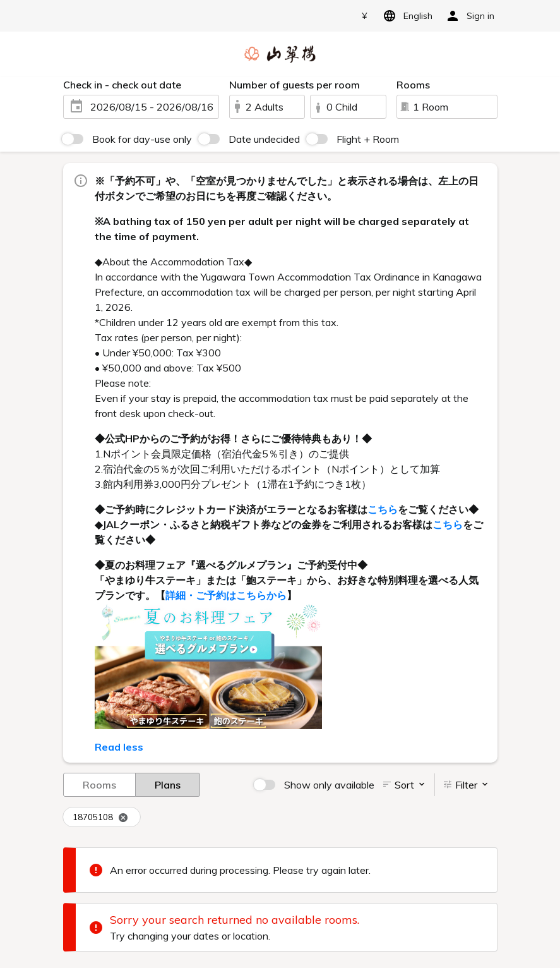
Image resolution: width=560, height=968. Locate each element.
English (406, 16)
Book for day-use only (142, 139)
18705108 (100, 817)
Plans (168, 784)
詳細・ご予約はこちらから (226, 595)
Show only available (329, 785)
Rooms (99, 784)
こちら (383, 509)
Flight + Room (368, 139)
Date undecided (264, 139)
